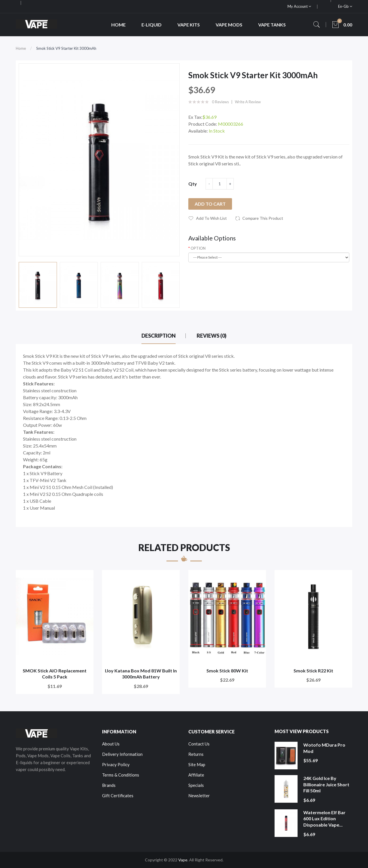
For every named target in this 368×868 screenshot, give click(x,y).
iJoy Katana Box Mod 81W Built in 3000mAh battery (141, 674)
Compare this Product (263, 218)
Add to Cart (210, 204)
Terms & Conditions (121, 775)
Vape (183, 860)
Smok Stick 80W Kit (227, 671)
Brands (109, 785)
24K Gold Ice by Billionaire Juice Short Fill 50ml (326, 784)
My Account (299, 6)
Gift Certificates (118, 796)
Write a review (248, 102)
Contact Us (199, 744)
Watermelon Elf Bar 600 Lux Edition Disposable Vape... (324, 819)
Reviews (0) (212, 336)
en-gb (345, 6)
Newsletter (199, 796)
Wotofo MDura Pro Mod (324, 748)
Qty (193, 184)
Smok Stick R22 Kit (313, 671)
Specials (196, 785)
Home (21, 48)
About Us (111, 744)
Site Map (197, 764)
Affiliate (196, 775)
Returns (196, 754)
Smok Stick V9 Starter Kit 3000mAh (66, 48)
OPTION (198, 248)
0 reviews (220, 102)
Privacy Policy (116, 764)
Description (159, 336)
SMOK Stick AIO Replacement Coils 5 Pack (55, 674)
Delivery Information (122, 754)
